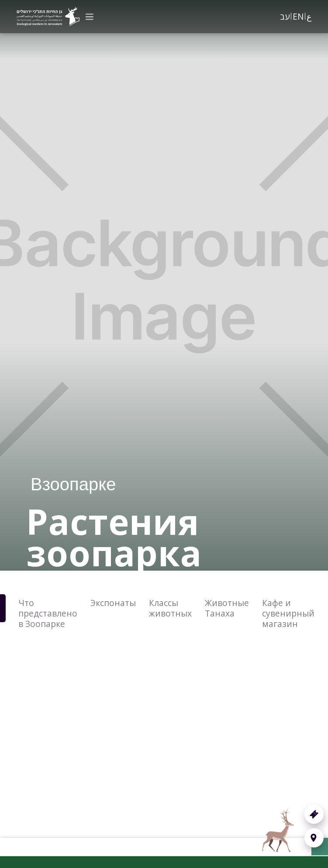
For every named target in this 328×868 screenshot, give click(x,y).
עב (285, 16)
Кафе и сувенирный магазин (288, 613)
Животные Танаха (227, 608)
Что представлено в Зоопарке (48, 613)
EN (298, 16)
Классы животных (170, 608)
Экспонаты (113, 603)
